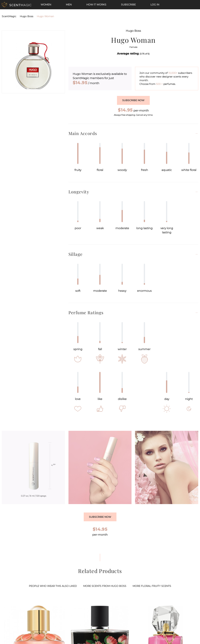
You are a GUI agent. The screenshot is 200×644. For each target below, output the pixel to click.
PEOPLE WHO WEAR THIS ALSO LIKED (53, 586)
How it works (96, 5)
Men (69, 5)
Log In (155, 5)
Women (46, 5)
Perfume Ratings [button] (86, 313)
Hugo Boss (27, 16)
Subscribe (128, 5)
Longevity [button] (79, 192)
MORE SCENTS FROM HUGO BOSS (105, 586)
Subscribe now (133, 100)
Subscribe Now (100, 517)
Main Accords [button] (83, 133)
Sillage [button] (76, 254)
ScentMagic (9, 16)
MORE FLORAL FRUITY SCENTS (152, 586)
